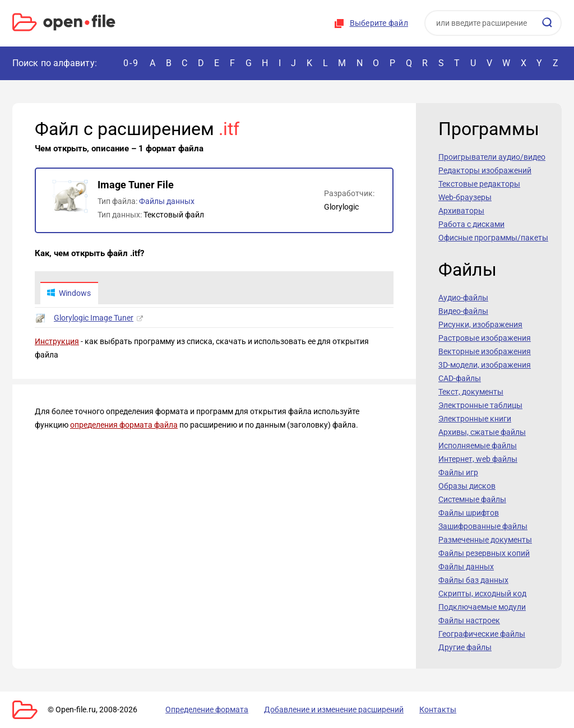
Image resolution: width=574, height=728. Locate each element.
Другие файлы (465, 647)
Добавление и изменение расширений (320, 710)
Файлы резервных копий (484, 553)
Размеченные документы (485, 540)
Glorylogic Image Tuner (94, 319)
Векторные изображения (485, 351)
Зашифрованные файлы (483, 526)
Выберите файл (379, 23)
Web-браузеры (465, 197)
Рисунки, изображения (480, 324)
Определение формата (199, 710)
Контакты (418, 710)
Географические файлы (482, 634)
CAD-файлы (460, 378)
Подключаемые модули (482, 607)
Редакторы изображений (485, 170)
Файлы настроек (469, 620)
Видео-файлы (463, 311)
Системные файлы (472, 499)
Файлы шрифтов (469, 513)
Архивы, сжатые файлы (482, 432)
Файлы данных (167, 201)
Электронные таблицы (480, 405)
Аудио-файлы (463, 298)
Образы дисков (467, 486)
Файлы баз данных (473, 580)
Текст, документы (471, 392)
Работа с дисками (471, 224)
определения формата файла (124, 426)
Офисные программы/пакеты (493, 238)
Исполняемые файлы (478, 446)
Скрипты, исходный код (482, 593)
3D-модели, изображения (485, 365)
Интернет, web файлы (478, 459)
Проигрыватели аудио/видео (492, 157)
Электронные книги (475, 419)
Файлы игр (458, 472)
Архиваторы (461, 211)
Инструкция (57, 342)
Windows (70, 294)
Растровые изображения (485, 338)
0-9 (131, 63)
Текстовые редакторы (479, 184)
